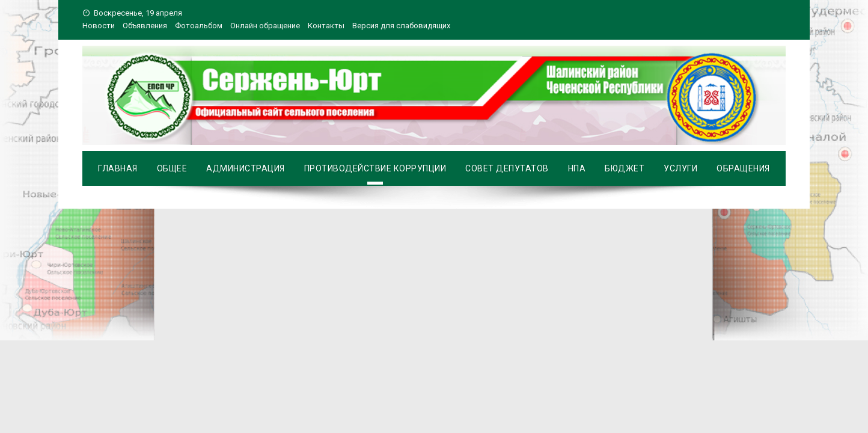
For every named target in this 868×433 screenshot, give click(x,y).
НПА (577, 168)
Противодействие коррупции (375, 168)
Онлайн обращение (265, 26)
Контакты (326, 26)
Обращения (743, 168)
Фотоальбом (199, 26)
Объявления (145, 26)
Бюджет (625, 168)
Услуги (680, 168)
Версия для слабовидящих (401, 26)
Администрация (246, 168)
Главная (118, 168)
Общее (172, 168)
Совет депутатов (507, 168)
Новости (99, 26)
